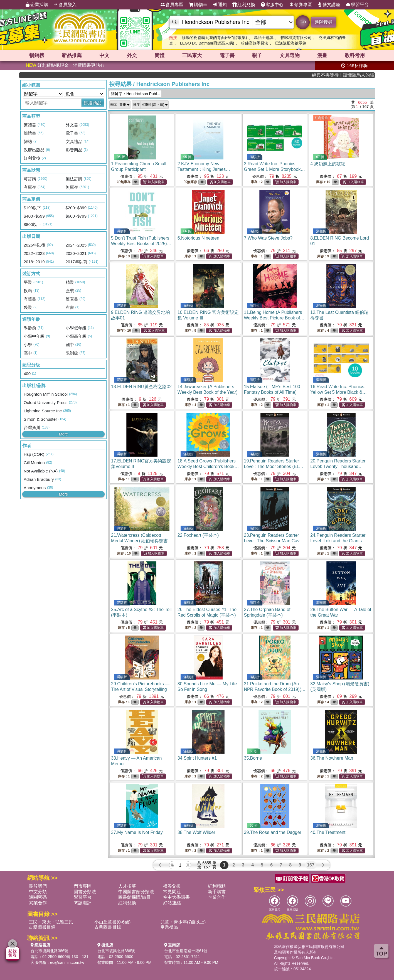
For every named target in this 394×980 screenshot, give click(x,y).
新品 (72, 55)
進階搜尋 (324, 22)
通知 (220, 5)
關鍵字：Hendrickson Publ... (135, 94)
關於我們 (38, 886)
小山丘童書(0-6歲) (112, 922)
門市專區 (83, 886)
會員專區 (172, 5)
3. (275, 169)
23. (274, 541)
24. (338, 541)
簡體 (159, 55)
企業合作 (217, 897)
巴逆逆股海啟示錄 (291, 43)
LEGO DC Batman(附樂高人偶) (207, 43)
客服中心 (272, 5)
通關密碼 (38, 897)
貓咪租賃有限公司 (296, 38)
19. (274, 466)
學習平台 (357, 5)
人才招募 (127, 886)
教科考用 (355, 55)
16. (340, 392)
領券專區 (301, 5)
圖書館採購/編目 (134, 897)
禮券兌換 (172, 886)
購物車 (198, 5)
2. (204, 169)
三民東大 (192, 55)
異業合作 (38, 903)
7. (268, 238)
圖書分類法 (85, 892)
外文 (132, 55)
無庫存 (124, 182)
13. (141, 387)
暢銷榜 (37, 55)
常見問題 (172, 892)
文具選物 (290, 55)
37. (137, 832)
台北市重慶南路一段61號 (186, 951)
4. (328, 164)
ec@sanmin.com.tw (67, 962)
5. (141, 244)
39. (273, 832)
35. (253, 758)
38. (196, 832)
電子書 (227, 55)
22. (198, 535)
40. (328, 832)
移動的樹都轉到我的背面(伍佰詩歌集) (214, 38)
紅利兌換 (244, 5)
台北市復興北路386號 (49, 951)
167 (311, 865)
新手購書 (217, 892)
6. (198, 238)
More (63, 434)
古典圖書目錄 (108, 927)
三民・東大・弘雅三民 (51, 922)
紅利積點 (217, 886)
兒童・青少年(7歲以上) (183, 922)
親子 (257, 55)
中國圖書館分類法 (136, 892)
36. (332, 758)
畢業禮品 (169, 927)
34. (197, 758)
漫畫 (322, 55)
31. (275, 689)
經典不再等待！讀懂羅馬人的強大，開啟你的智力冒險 (355, 75)
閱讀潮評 (83, 903)
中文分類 (38, 892)
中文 (104, 55)
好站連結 (172, 903)
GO (303, 22)
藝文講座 (329, 5)
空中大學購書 (176, 897)
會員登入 (65, 5)
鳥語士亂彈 (264, 38)
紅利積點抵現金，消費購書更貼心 (65, 65)
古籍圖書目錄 (42, 927)
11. (274, 318)
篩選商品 (93, 103)
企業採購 (37, 5)
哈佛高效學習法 (255, 43)
